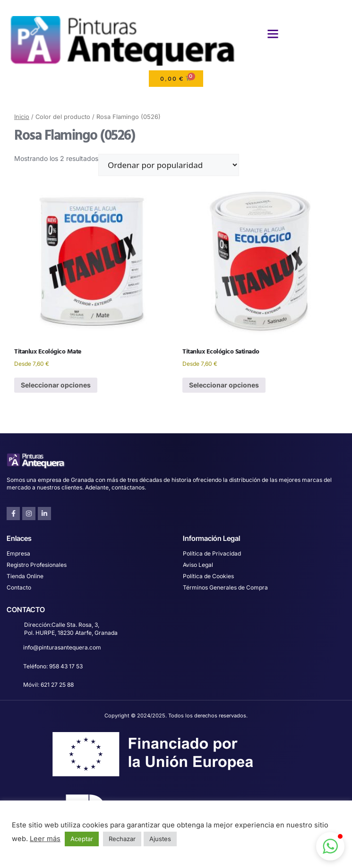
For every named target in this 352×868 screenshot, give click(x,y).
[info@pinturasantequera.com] (12, 649)
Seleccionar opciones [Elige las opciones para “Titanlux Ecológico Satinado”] (224, 385)
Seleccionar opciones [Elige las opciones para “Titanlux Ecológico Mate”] (56, 385)
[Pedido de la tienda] (169, 165)
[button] (273, 34)
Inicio (22, 117)
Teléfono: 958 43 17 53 (53, 666)
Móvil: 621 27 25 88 (48, 685)
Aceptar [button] (82, 839)
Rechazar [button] (122, 839)
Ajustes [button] (160, 839)
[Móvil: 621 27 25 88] (12, 686)
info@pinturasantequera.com (62, 647)
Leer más (45, 839)
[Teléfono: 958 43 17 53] (12, 668)
